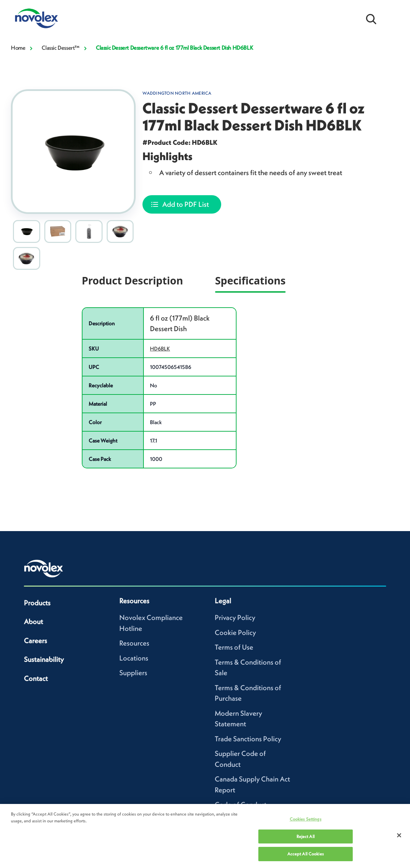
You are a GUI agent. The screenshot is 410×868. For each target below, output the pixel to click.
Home (18, 48)
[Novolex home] (44, 569)
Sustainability (44, 659)
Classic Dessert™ (60, 48)
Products (37, 603)
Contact (36, 678)
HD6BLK (160, 348)
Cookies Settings (306, 819)
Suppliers (133, 673)
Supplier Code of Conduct (240, 759)
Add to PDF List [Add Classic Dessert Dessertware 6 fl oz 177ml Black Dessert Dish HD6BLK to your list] (186, 204)
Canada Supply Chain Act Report (252, 784)
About (33, 622)
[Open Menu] (393, 18)
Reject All (306, 836)
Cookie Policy (235, 632)
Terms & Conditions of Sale (248, 668)
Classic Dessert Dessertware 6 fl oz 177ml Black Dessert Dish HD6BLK (174, 48)
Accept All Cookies (306, 854)
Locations (134, 658)
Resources (134, 643)
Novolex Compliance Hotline (151, 623)
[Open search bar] (371, 18)
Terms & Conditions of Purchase (248, 693)
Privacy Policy (235, 617)
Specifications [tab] (250, 281)
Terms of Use (234, 647)
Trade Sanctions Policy (248, 739)
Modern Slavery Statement (238, 719)
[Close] (399, 835)
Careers (35, 641)
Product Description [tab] (132, 281)
